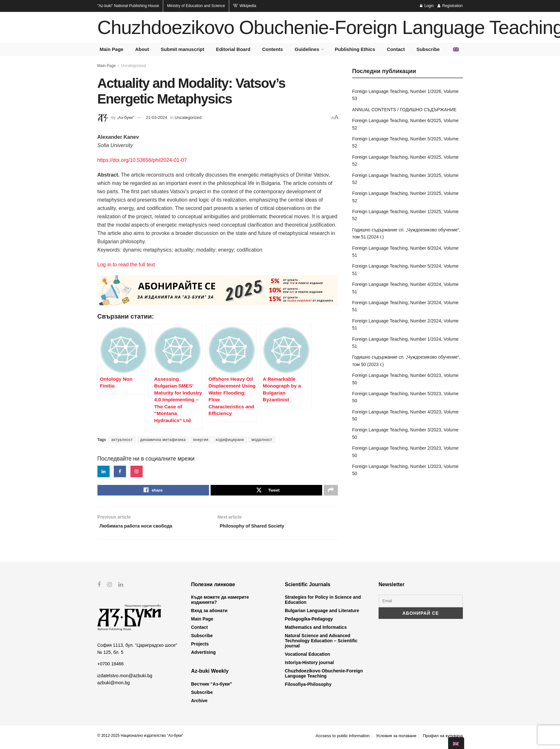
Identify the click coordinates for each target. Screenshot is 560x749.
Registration (450, 6)
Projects (200, 647)
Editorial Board (233, 49)
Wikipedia (245, 6)
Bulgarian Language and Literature (322, 614)
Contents (273, 49)
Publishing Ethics (355, 49)
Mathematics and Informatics (316, 630)
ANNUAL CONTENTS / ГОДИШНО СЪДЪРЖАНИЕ (405, 110)
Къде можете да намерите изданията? (220, 603)
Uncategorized (134, 66)
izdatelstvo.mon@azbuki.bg (125, 679)
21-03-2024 (157, 117)
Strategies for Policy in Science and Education (323, 603)
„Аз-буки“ (125, 117)
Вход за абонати (209, 614)
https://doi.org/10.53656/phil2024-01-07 (142, 160)
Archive (199, 704)
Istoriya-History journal (309, 666)
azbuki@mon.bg (114, 686)
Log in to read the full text (126, 265)
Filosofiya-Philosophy (308, 687)
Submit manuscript (182, 49)
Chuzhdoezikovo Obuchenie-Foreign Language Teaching (324, 677)
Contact (396, 49)
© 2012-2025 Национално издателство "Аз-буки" (140, 739)
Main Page (112, 49)
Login (427, 6)
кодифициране (230, 440)
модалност (262, 440)
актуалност (122, 440)
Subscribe (428, 49)
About (142, 49)
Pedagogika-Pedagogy (309, 622)
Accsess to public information (343, 739)
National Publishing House (128, 6)
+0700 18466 (111, 667)
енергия (201, 440)
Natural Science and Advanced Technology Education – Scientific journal (321, 644)
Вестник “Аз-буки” (212, 687)
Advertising (203, 655)
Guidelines (307, 49)
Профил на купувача (443, 739)
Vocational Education (308, 657)
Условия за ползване (396, 739)
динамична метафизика (163, 440)
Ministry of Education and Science (196, 6)
